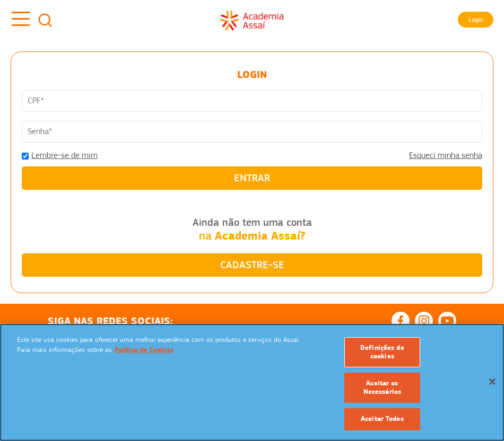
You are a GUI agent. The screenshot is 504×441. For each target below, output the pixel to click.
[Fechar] (492, 382)
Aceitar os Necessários (382, 387)
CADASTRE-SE (252, 265)
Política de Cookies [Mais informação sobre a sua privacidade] (144, 350)
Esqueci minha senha (446, 155)
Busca (45, 20)
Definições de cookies (382, 352)
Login (476, 20)
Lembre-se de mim (64, 155)
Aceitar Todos (382, 419)
